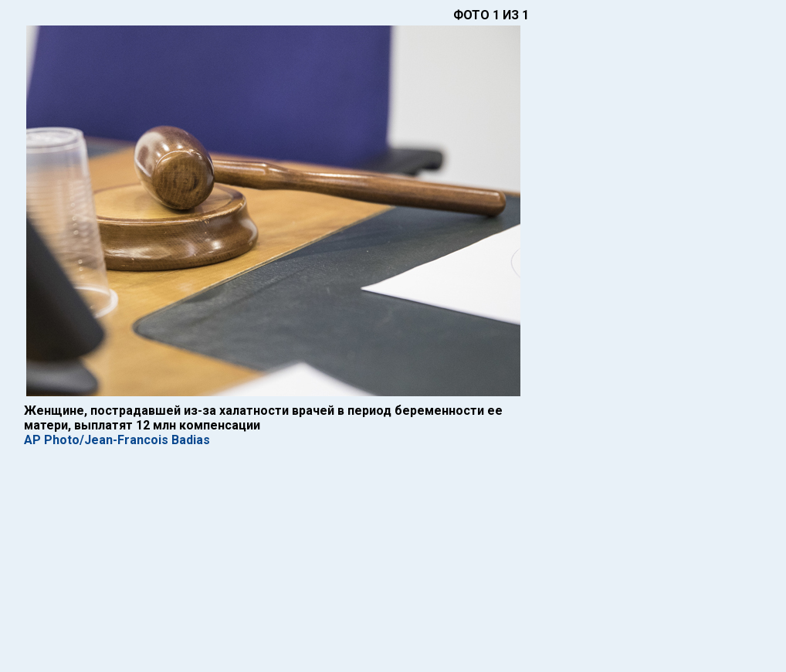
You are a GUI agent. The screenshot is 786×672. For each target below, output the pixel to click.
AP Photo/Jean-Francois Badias (117, 440)
